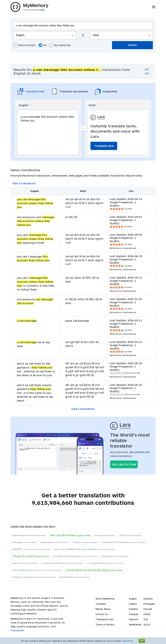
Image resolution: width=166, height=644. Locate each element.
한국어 (147, 625)
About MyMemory (105, 599)
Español (133, 609)
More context (25, 45)
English (133, 599)
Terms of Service (105, 625)
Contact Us (102, 614)
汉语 (146, 619)
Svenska (148, 599)
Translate (101, 604)
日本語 (147, 614)
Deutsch (134, 619)
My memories (60, 45)
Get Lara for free (124, 464)
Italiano (133, 604)
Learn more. (128, 641)
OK (142, 641)
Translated (104, 619)
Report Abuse (103, 609)
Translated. (18, 630)
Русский (148, 609)
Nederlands (135, 625)
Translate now (104, 146)
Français (134, 614)
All (42, 45)
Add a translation (24, 183)
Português (149, 604)
